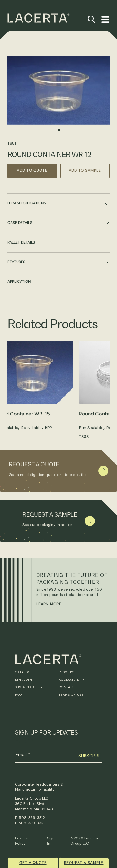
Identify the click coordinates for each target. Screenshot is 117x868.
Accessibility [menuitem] (71, 680)
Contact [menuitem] (67, 687)
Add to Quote (32, 170)
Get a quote (33, 863)
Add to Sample (85, 170)
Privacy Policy (22, 841)
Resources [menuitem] (69, 672)
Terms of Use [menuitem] (71, 695)
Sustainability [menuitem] (29, 687)
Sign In (51, 841)
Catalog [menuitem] (23, 672)
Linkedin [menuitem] (24, 680)
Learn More (49, 604)
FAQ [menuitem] (18, 695)
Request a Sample (84, 863)
